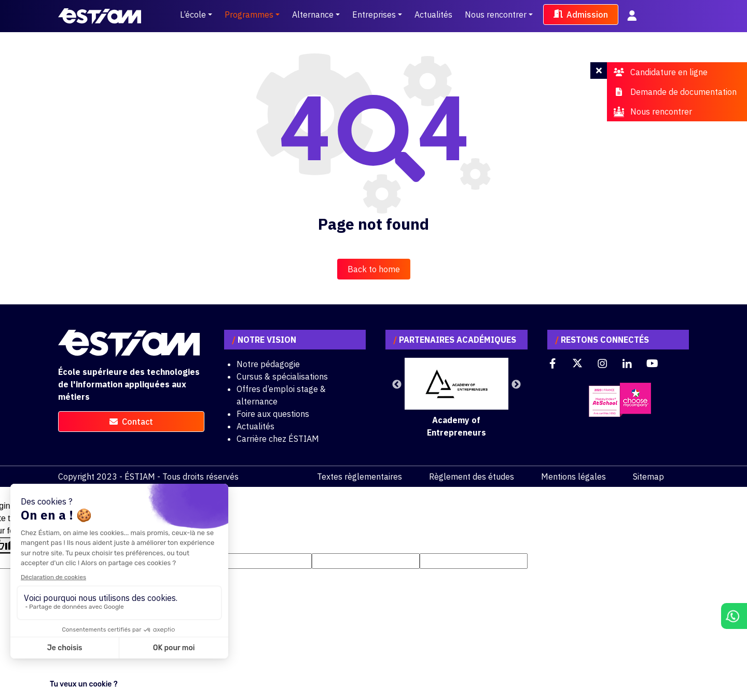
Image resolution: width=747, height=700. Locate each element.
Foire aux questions (273, 414)
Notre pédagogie (268, 364)
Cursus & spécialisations (282, 376)
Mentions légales (573, 477)
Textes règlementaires (359, 477)
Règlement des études (472, 477)
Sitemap (648, 477)
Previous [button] (397, 385)
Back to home (374, 269)
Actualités (433, 15)
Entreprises (374, 15)
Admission (581, 15)
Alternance (313, 15)
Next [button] (516, 385)
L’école (193, 15)
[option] (457, 398)
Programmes (249, 15)
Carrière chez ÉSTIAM (278, 439)
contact (131, 422)
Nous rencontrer (496, 15)
